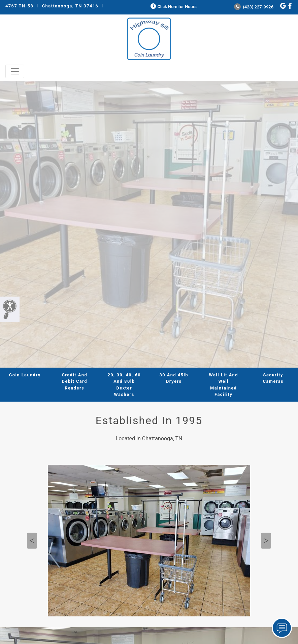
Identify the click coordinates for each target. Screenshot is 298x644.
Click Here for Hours (173, 7)
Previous (32, 541)
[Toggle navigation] (15, 71)
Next (266, 541)
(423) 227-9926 (254, 7)
